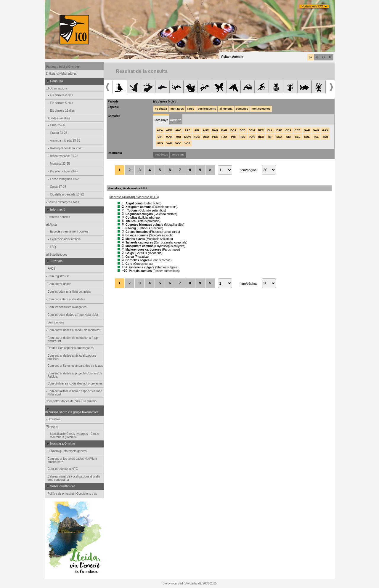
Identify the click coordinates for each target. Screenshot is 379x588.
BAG (215, 130)
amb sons (178, 155)
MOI (178, 137)
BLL (270, 130)
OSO (206, 137)
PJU (224, 137)
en (323, 57)
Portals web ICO (313, 6)
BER (261, 130)
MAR (169, 137)
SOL (307, 137)
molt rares (177, 109)
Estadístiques (56, 255)
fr (330, 57)
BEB (243, 130)
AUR (206, 130)
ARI (197, 130)
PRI (233, 137)
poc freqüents (207, 109)
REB (261, 137)
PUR (252, 137)
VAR (169, 143)
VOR (187, 143)
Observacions (57, 88)
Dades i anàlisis (58, 118)
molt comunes (261, 109)
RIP (270, 137)
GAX (325, 130)
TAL (316, 137)
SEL (298, 137)
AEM (169, 130)
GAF (307, 130)
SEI (289, 137)
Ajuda (51, 225)
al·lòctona (226, 109)
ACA (160, 130)
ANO (178, 130)
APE (188, 130)
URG (160, 143)
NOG (197, 137)
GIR (160, 137)
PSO (243, 137)
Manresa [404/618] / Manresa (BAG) (134, 197)
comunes (242, 109)
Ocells (52, 427)
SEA (279, 137)
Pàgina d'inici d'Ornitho (63, 67)
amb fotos (162, 155)
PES (215, 137)
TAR (325, 137)
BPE (279, 130)
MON (187, 137)
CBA (288, 130)
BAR (224, 130)
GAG (316, 130)
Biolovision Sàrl (173, 583)
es (317, 57)
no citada (161, 109)
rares (191, 109)
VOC (178, 143)
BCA (233, 130)
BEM (252, 130)
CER (298, 130)
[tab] (161, 120)
